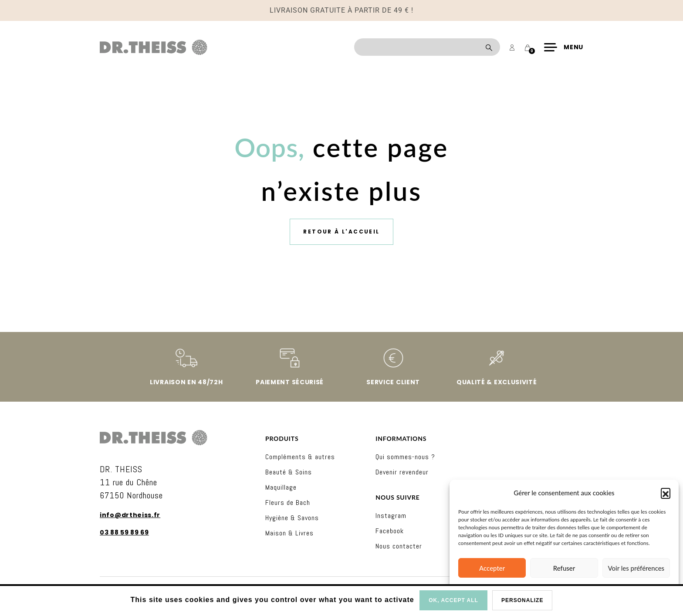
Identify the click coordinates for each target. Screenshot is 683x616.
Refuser (564, 568)
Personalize (522, 600)
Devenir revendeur (402, 472)
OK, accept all (453, 600)
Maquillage (281, 487)
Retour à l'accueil (341, 232)
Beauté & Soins (289, 472)
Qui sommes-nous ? (405, 457)
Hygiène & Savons (292, 518)
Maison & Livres (289, 533)
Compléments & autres (300, 457)
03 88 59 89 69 (124, 532)
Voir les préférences (636, 568)
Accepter (492, 568)
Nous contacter (399, 546)
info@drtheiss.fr (130, 515)
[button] (666, 493)
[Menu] (564, 47)
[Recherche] (427, 47)
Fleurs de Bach (288, 503)
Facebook (390, 531)
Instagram (391, 516)
